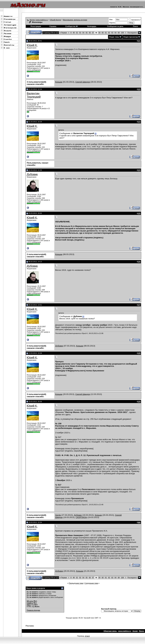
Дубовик (32, 174)
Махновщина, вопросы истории (75, 20)
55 (87, 33)
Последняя (132, 33)
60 (103, 33)
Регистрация (36, 26)
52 (77, 33)
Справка (53, 26)
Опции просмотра (131, 37)
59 (99, 33)
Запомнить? (135, 20)
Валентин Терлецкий (34, 95)
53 (80, 33)
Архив (135, 631)
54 (83, 33)
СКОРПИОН (81, 517)
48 (74, 33)
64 (116, 33)
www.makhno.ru (125, 631)
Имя (111, 20)
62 (109, 33)
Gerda (58, 515)
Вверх (142, 631)
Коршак (59, 82)
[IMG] (29, 605)
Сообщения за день (115, 26)
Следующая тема (91, 583)
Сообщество (72, 26)
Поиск (135, 26)
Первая (63, 33)
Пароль (112, 23)
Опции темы (114, 37)
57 (93, 33)
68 (119, 33)
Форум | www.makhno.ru (39, 20)
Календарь (92, 26)
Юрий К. (32, 45)
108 (122, 33)
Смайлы (30, 603)
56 (90, 33)
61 (106, 33)
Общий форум (55, 20)
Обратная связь (110, 631)
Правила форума (33, 610)
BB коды (30, 601)
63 (112, 33)
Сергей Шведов (83, 82)
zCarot (87, 636)
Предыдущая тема (76, 583)
